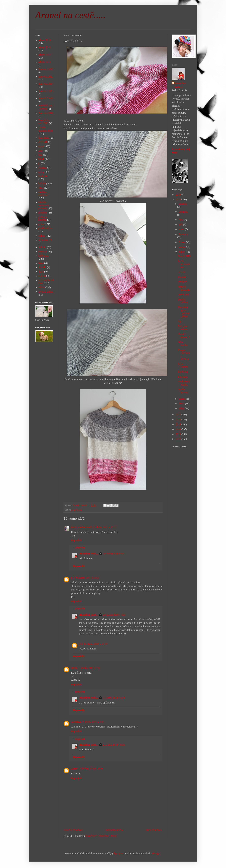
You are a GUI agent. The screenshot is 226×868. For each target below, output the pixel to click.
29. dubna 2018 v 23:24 (87, 578)
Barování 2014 (46, 84)
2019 (179, 195)
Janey (74, 769)
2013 (179, 434)
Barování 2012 (46, 69)
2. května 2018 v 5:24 (114, 698)
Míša (41, 188)
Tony (41, 272)
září (181, 224)
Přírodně (182, 282)
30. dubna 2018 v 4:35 (114, 615)
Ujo (180, 321)
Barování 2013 (46, 77)
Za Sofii (182, 277)
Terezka (42, 267)
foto (40, 155)
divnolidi (43, 142)
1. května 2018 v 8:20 (89, 668)
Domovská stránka (114, 830)
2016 (179, 420)
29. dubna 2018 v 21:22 (105, 527)
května (182, 247)
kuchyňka (43, 176)
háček (41, 159)
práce (41, 224)
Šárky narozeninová (184, 264)
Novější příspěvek (73, 830)
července (183, 234)
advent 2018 (45, 62)
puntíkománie (45, 228)
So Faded (183, 377)
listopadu (183, 212)
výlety (42, 287)
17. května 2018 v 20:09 (90, 769)
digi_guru (118, 853)
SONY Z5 (44, 256)
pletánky (78, 510)
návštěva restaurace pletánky (44, 205)
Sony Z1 (43, 252)
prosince (183, 204)
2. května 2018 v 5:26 (114, 745)
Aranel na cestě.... (89, 554)
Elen (41, 151)
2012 (179, 439)
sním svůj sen (45, 240)
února (182, 404)
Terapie (182, 272)
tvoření (42, 276)
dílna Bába (44, 138)
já (72, 510)
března (182, 399)
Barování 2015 (46, 91)
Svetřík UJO (184, 256)
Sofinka (42, 247)
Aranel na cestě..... (70, 15)
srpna (182, 229)
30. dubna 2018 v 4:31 (114, 554)
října (181, 220)
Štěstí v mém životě (81, 527)
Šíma (41, 263)
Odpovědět (77, 540)
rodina (42, 236)
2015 (179, 424)
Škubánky (183, 372)
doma (41, 146)
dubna (182, 252)
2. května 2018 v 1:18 (93, 722)
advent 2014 (45, 47)
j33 (73, 578)
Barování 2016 (46, 98)
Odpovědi (80, 548)
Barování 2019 (46, 113)
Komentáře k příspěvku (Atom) (101, 836)
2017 (179, 415)
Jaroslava (76, 722)
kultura (42, 183)
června (182, 242)
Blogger (156, 853)
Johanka (43, 168)
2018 (179, 199)
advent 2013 (45, 40)
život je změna (46, 292)
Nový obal (183, 295)
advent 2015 (45, 55)
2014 (179, 429)
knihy (41, 172)
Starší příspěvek (154, 830)
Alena (74, 668)
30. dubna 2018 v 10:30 (95, 644)
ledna (182, 408)
